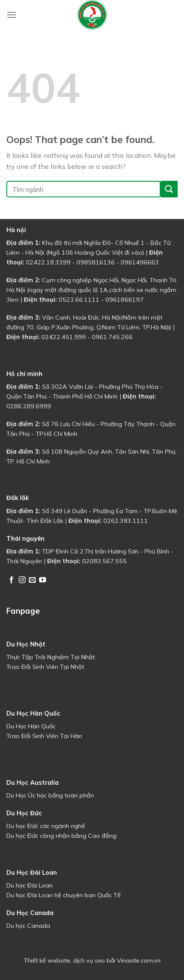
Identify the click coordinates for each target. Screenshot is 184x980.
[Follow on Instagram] (22, 580)
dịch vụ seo (89, 960)
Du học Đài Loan (30, 885)
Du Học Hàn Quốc (31, 726)
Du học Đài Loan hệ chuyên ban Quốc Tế (64, 895)
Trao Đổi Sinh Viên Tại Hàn (44, 736)
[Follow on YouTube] (42, 580)
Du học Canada (28, 926)
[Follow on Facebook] (11, 580)
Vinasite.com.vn (139, 960)
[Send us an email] (32, 580)
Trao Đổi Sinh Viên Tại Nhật (45, 667)
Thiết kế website (47, 960)
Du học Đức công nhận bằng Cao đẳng (61, 836)
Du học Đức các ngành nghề (46, 826)
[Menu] (11, 15)
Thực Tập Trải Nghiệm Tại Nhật (51, 657)
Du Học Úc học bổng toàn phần (50, 795)
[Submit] (169, 189)
